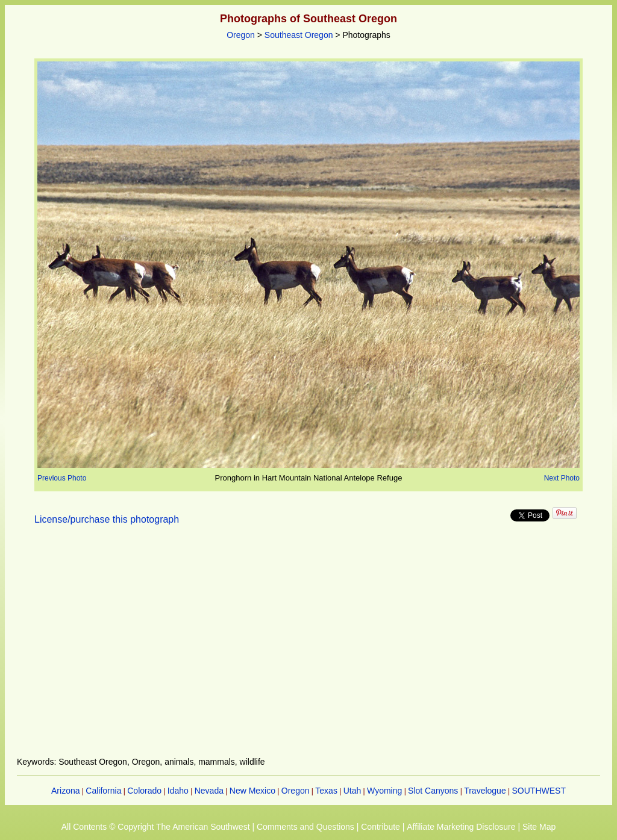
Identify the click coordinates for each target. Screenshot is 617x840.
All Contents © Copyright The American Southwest (156, 827)
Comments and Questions (305, 827)
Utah (352, 791)
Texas (326, 791)
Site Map (539, 827)
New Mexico (252, 791)
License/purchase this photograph (107, 519)
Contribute (381, 827)
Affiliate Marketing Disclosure (461, 827)
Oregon (241, 35)
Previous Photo (62, 478)
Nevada (209, 791)
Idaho (178, 791)
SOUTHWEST (539, 791)
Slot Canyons (433, 791)
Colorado (144, 791)
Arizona (65, 791)
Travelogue (485, 791)
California (103, 791)
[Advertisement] (308, 648)
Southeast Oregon (299, 35)
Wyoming (384, 791)
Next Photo (562, 478)
